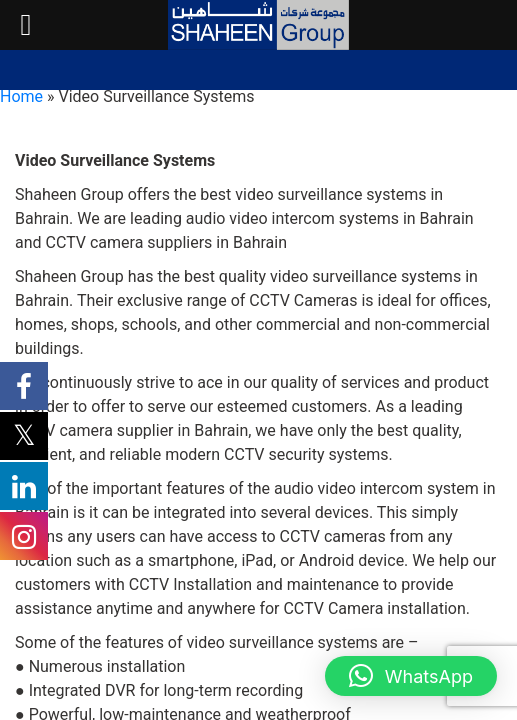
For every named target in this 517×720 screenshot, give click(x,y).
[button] (411, 676)
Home (21, 96)
